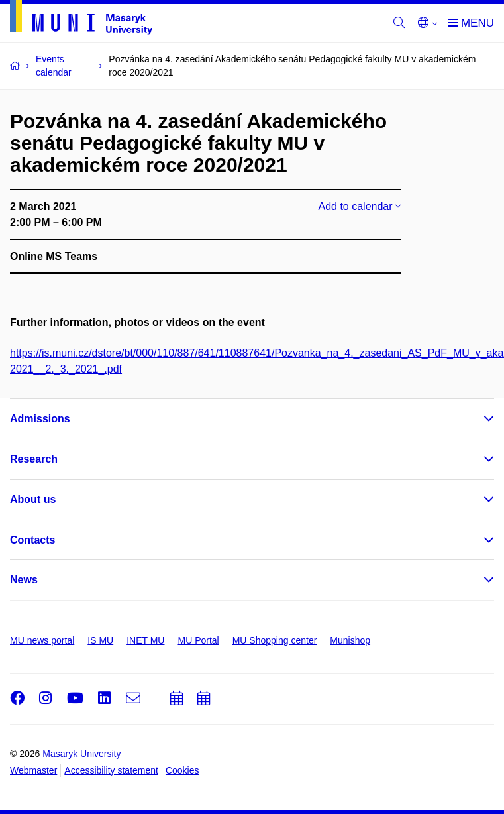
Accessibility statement (111, 770)
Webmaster (33, 770)
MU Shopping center (275, 640)
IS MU (100, 640)
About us (33, 499)
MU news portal (42, 640)
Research (34, 459)
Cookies (182, 770)
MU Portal (198, 640)
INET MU (145, 640)
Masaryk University (81, 754)
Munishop (350, 640)
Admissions (40, 419)
